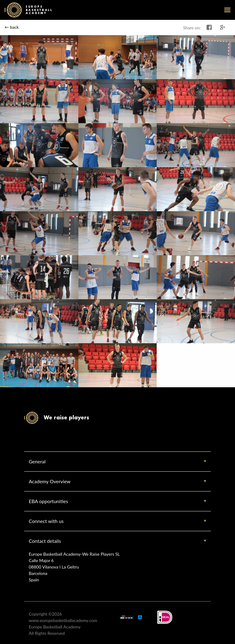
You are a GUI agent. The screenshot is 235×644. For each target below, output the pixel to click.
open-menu (227, 10)
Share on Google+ (223, 28)
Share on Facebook (209, 28)
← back (12, 27)
